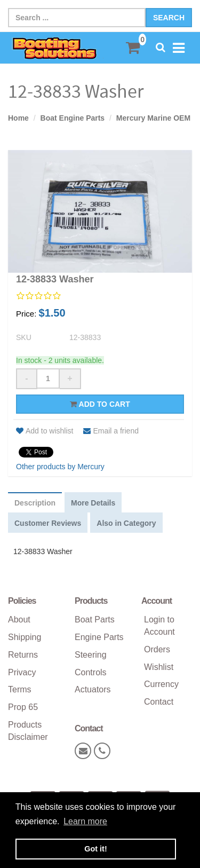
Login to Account (159, 626)
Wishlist (159, 667)
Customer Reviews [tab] (48, 523)
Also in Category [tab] (126, 523)
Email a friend (111, 431)
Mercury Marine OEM (153, 118)
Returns (23, 655)
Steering (91, 655)
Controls (91, 672)
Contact (159, 702)
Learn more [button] (85, 821)
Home (18, 118)
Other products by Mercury (60, 467)
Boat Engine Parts (73, 118)
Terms (20, 689)
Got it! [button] (95, 849)
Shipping (25, 637)
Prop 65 (23, 707)
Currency (161, 684)
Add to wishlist (45, 431)
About (19, 620)
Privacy (22, 672)
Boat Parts (95, 620)
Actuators (93, 689)
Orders (157, 649)
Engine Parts (99, 637)
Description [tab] (35, 503)
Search (169, 18)
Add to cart (100, 404)
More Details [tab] (93, 503)
